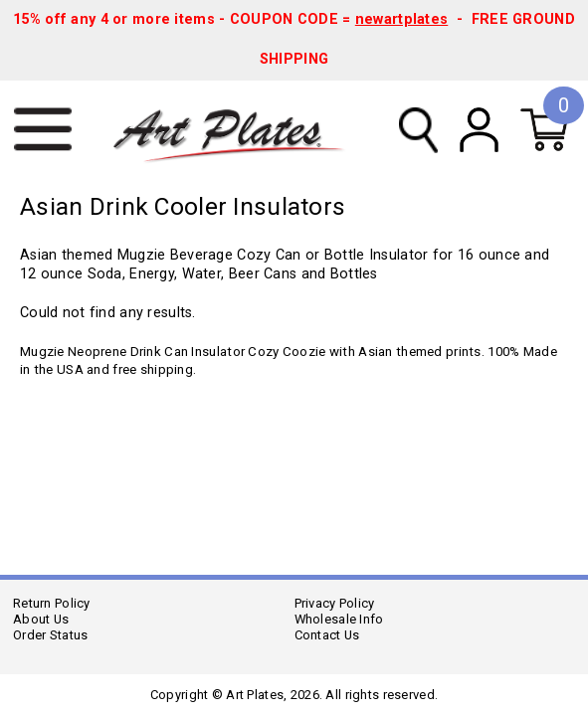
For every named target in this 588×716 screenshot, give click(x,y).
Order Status (50, 635)
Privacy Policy (335, 603)
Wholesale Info (339, 619)
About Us (41, 619)
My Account (479, 130)
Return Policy (52, 603)
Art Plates (239, 130)
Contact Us (327, 635)
